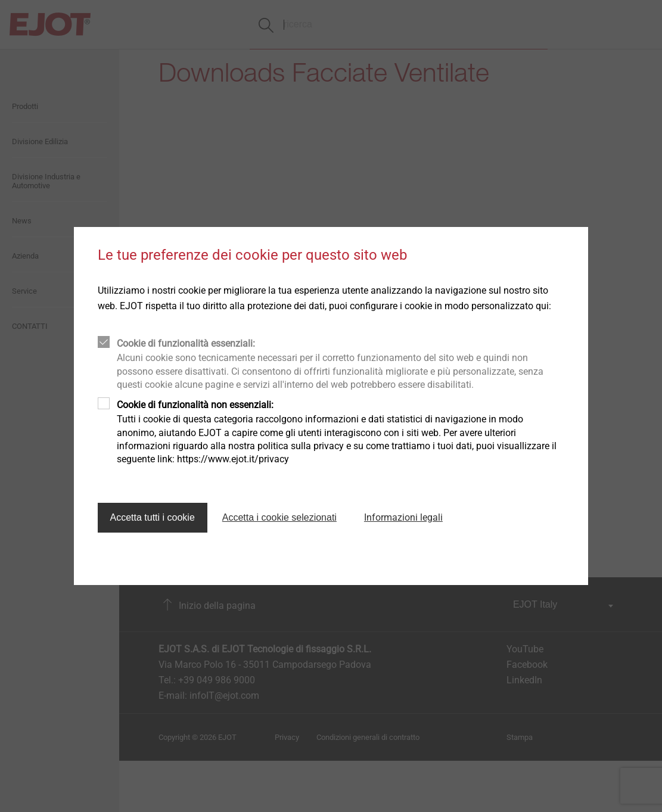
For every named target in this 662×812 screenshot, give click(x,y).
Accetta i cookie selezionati (279, 517)
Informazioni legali (403, 517)
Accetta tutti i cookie (153, 517)
